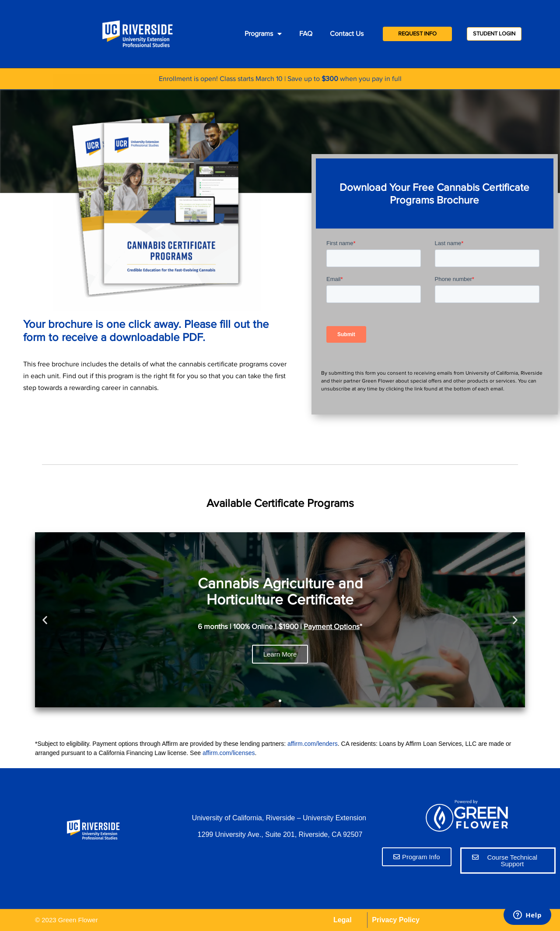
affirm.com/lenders (313, 744)
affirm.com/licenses (229, 753)
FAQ (306, 34)
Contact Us (347, 34)
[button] (264, 701)
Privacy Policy (396, 920)
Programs (263, 34)
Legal (343, 920)
